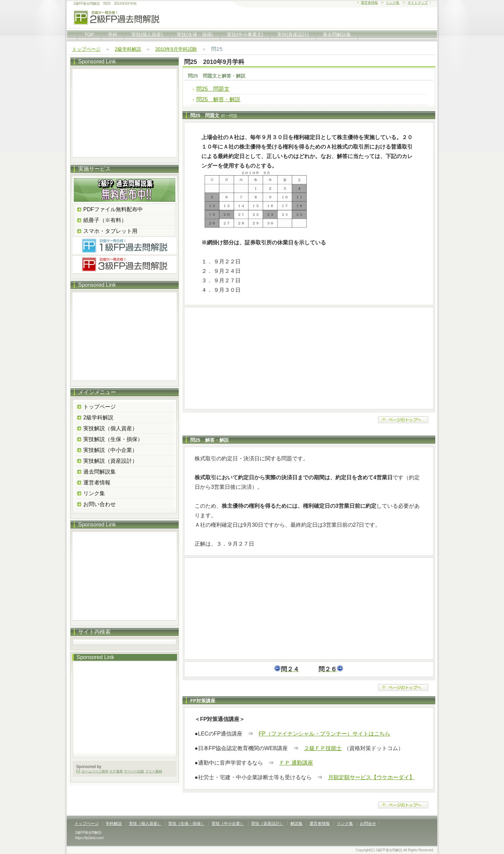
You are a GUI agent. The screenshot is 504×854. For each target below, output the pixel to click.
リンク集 (393, 3)
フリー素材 (154, 771)
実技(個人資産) (147, 35)
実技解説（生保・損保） (113, 439)
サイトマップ (418, 3)
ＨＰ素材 (116, 771)
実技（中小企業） (228, 824)
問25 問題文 (213, 89)
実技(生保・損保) (195, 35)
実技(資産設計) (293, 35)
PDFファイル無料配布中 (113, 209)
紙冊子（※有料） (105, 220)
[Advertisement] (309, 358)
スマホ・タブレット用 (110, 231)
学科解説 (114, 824)
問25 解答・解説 (218, 99)
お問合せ (368, 824)
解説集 (297, 824)
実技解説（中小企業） (110, 450)
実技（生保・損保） (187, 824)
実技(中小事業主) (245, 35)
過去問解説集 (337, 35)
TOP (89, 35)
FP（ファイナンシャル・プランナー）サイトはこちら (324, 734)
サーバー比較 (134, 771)
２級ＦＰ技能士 (323, 748)
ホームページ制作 (95, 771)
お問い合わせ (100, 504)
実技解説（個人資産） (110, 428)
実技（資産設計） (267, 824)
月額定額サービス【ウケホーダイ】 (371, 777)
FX (78, 771)
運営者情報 (369, 3)
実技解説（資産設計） (110, 461)
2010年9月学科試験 (176, 49)
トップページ (86, 49)
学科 (113, 35)
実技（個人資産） (145, 824)
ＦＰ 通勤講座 (296, 763)
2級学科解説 (128, 49)
